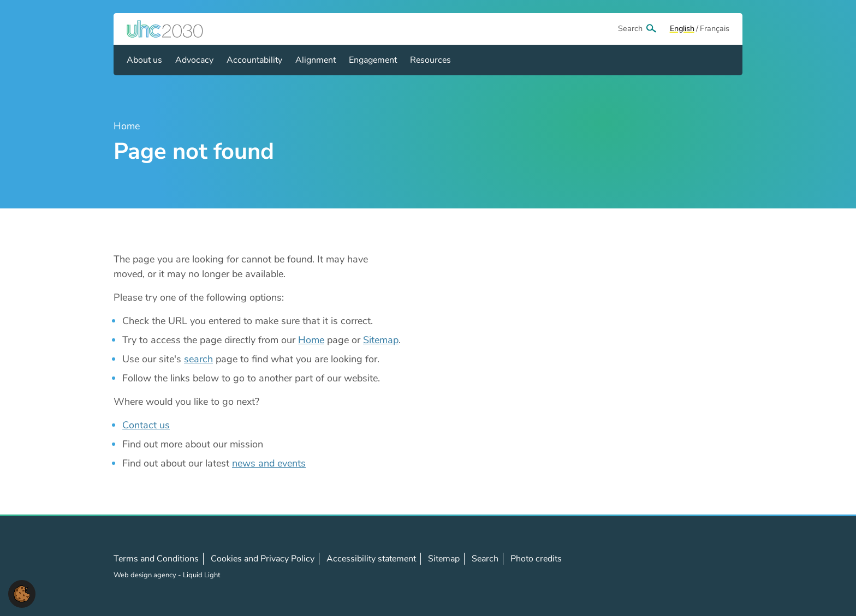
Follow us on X (675, 566)
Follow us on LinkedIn (699, 566)
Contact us (146, 425)
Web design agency (146, 575)
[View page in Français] (715, 29)
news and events (269, 463)
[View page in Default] (682, 29)
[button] (22, 593)
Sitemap (381, 340)
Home (311, 340)
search (198, 359)
